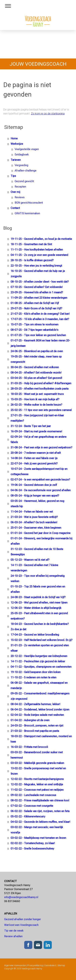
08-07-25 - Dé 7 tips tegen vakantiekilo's (34, 330)
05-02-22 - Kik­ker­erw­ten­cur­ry (28, 816)
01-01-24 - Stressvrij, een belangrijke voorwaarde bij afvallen (41, 541)
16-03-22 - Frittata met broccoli (29, 747)
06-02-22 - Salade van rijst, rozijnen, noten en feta (40, 811)
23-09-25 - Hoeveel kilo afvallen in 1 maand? (37, 292)
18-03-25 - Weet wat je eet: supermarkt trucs (37, 394)
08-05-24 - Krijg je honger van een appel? (35, 496)
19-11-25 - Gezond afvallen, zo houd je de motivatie (41, 239)
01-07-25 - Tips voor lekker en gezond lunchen (38, 335)
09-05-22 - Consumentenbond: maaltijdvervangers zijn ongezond (40, 696)
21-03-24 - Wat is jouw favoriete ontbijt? (34, 517)
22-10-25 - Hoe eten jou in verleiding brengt (36, 266)
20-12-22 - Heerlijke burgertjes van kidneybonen (39, 656)
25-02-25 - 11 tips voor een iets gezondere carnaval (41, 410)
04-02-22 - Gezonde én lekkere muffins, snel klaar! (40, 822)
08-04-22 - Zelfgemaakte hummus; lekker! (35, 704)
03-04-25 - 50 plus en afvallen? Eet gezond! (36, 378)
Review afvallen (13, 936)
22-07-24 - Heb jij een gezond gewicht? (34, 464)
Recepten (20, 187)
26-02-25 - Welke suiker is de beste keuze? (36, 405)
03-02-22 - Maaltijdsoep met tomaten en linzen (38, 838)
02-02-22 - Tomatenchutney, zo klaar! (33, 843)
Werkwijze (17, 144)
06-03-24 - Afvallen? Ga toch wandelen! (34, 522)
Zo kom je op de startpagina (48, 114)
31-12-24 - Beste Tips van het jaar (31, 426)
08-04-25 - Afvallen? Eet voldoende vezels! (36, 373)
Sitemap (61, 965)
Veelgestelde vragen (27, 149)
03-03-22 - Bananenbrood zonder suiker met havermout (37, 755)
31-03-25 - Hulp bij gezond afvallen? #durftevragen (41, 383)
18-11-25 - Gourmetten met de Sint (31, 244)
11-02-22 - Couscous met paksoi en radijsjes (37, 790)
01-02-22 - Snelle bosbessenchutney (32, 849)
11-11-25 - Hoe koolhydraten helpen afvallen (37, 250)
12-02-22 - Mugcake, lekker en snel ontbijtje (37, 784)
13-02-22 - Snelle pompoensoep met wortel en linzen (38, 771)
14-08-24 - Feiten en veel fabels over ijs (34, 458)
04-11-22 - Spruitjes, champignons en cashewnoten (41, 667)
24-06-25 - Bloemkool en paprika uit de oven (37, 351)
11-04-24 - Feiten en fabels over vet (32, 512)
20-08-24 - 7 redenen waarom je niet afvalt (36, 453)
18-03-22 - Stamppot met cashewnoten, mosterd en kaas (41, 739)
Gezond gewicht (24, 181)
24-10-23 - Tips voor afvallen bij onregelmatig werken (38, 578)
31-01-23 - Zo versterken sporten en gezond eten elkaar (40, 648)
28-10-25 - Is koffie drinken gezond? (32, 260)
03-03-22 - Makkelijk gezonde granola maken (37, 763)
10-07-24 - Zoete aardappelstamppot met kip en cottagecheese (39, 472)
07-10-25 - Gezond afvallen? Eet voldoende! (37, 287)
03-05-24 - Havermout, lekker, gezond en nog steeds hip (37, 504)
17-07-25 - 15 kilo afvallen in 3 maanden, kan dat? (40, 319)
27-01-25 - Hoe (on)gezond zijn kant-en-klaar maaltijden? (37, 418)
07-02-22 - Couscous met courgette (32, 806)
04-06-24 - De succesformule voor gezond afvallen (41, 490)
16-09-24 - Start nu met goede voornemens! (36, 431)
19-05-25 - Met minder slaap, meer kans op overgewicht (36, 359)
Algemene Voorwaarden (15, 965)
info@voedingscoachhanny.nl (21, 897)
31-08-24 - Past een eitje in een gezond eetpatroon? (41, 447)
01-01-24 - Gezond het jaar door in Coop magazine (41, 533)
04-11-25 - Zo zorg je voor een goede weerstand (39, 255)
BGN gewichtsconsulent (29, 203)
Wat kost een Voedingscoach (22, 925)
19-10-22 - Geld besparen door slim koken (36, 672)
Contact (15, 208)
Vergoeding (21, 165)
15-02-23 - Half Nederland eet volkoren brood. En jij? (42, 640)
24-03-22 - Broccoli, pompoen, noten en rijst (37, 726)
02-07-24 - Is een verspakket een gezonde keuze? (40, 480)
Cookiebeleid (50, 965)
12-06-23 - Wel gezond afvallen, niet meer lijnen (39, 603)
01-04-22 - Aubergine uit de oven (30, 720)
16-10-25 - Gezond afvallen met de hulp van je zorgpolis (38, 274)
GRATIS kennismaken (27, 213)
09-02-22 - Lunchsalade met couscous (33, 795)
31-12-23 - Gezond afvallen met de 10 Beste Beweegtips (37, 552)
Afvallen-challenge (26, 171)
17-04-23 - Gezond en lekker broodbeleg (35, 635)
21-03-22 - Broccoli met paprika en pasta (35, 731)
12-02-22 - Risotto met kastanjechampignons (37, 779)
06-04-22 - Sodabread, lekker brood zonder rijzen (40, 710)
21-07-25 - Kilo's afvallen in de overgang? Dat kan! (40, 314)
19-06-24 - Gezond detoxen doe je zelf (34, 485)
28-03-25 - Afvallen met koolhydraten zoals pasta (40, 389)
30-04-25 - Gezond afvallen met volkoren (35, 367)
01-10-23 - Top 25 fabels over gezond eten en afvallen (38, 589)
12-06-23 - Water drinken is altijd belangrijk (36, 608)
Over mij (15, 192)
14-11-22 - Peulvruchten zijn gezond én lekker (38, 661)
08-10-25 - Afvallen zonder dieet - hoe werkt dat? (40, 282)
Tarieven (16, 160)
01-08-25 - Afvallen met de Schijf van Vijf (35, 303)
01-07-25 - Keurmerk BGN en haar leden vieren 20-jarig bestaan (40, 343)
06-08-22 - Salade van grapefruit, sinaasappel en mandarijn (39, 685)
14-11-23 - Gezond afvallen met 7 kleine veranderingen (34, 568)
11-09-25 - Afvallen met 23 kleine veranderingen (39, 298)
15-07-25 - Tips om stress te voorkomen (34, 324)
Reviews (20, 197)
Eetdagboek (22, 155)
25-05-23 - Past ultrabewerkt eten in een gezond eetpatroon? (39, 616)
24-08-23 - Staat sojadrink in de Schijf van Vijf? (38, 597)
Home (14, 138)
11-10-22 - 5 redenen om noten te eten (33, 677)
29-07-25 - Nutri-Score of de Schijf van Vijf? (36, 308)
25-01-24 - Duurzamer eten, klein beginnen (36, 528)
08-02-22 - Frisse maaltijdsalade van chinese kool (40, 800)
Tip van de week (14, 931)
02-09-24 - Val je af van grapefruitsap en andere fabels (39, 439)
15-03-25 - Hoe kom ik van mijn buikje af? (35, 399)
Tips (13, 176)
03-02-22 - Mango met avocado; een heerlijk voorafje (37, 830)
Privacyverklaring (35, 965)
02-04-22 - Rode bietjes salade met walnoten (37, 715)
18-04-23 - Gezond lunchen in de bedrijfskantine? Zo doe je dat (40, 627)
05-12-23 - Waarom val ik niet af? (30, 560)
